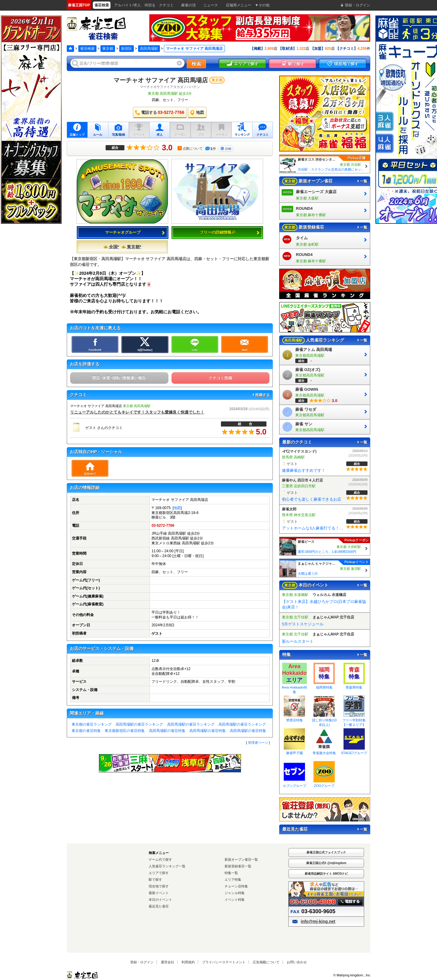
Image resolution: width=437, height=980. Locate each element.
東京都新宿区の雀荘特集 (125, 731)
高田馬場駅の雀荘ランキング (139, 724)
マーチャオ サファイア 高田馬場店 (161, 80)
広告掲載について (266, 962)
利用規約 (188, 962)
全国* (111, 247)
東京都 (108, 49)
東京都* (131, 247)
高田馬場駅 (149, 49)
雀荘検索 (87, 49)
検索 (196, 64)
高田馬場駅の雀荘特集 (167, 731)
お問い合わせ (297, 962)
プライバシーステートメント (224, 962)
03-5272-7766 (163, 526)
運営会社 (168, 962)
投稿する (261, 395)
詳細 (226, 149)
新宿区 (127, 49)
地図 (177, 508)
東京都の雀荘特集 (86, 731)
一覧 (362, 181)
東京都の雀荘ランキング (92, 724)
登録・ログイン (142, 962)
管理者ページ (258, 743)
